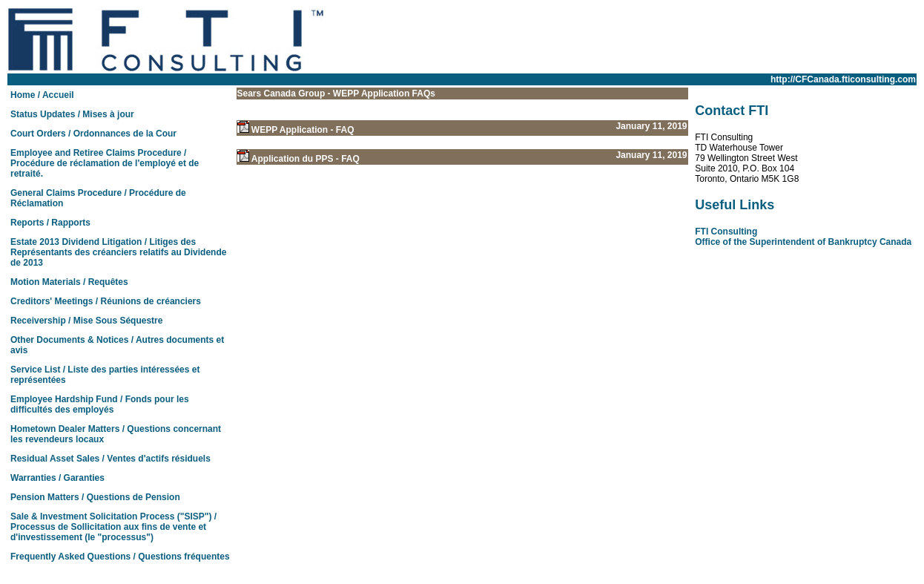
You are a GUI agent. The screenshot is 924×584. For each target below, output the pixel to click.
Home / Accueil (42, 95)
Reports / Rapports (50, 223)
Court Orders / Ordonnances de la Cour (93, 134)
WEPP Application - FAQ (303, 130)
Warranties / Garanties (57, 478)
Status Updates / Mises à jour (72, 114)
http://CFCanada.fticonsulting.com (843, 79)
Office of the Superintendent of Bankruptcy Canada (803, 242)
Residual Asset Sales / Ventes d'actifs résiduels (110, 459)
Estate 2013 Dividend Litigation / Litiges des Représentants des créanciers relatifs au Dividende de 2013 (118, 252)
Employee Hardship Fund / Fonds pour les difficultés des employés (100, 404)
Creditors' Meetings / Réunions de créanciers (106, 301)
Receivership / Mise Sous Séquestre (86, 321)
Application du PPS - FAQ (306, 159)
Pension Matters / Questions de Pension (95, 497)
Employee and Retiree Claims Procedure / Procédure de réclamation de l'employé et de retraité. (105, 163)
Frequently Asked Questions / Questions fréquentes (120, 557)
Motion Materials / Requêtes (69, 282)
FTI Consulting (726, 232)
